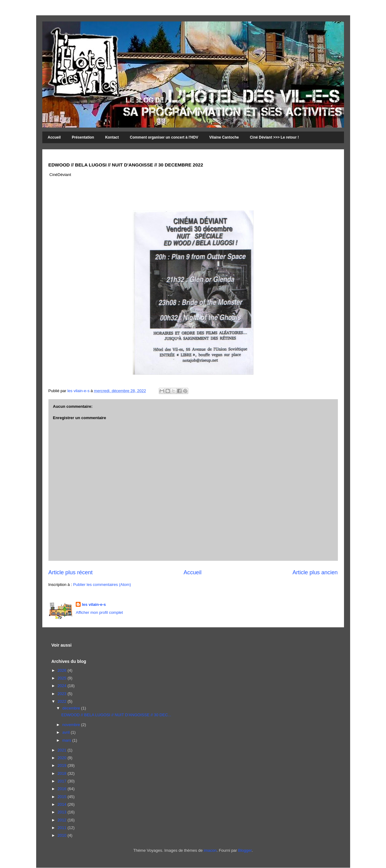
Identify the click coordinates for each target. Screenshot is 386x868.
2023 (63, 694)
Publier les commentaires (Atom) (102, 585)
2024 (63, 686)
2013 (63, 812)
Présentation (83, 137)
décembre (72, 708)
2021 (63, 750)
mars (67, 740)
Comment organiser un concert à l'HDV (164, 137)
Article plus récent (71, 572)
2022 (63, 701)
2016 (63, 789)
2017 (63, 781)
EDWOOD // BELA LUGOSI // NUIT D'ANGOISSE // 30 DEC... (116, 715)
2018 (63, 773)
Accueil (54, 137)
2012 (63, 820)
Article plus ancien (315, 572)
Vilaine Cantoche (224, 137)
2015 (63, 797)
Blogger (245, 850)
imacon (210, 850)
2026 (63, 670)
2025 (63, 678)
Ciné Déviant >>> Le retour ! (274, 137)
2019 (63, 765)
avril (66, 732)
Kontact (112, 137)
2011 (63, 828)
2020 (63, 758)
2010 (63, 835)
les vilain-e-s (79, 391)
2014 (63, 804)
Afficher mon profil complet (99, 612)
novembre (72, 725)
